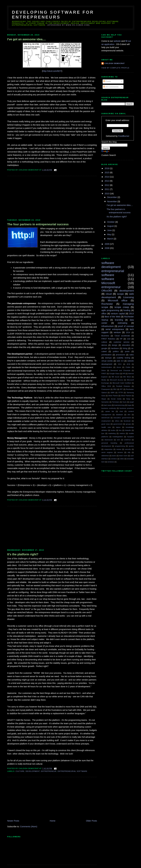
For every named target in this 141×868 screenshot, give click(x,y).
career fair (110, 411)
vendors (114, 459)
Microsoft (108, 283)
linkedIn (128, 430)
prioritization (106, 355)
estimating (123, 323)
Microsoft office (118, 300)
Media (104, 380)
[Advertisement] (29, 198)
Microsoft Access (116, 380)
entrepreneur (49, 771)
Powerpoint (106, 389)
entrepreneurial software (72, 771)
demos (104, 345)
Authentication (107, 367)
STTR (121, 393)
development (33, 771)
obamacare (109, 440)
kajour (118, 427)
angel (132, 402)
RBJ (115, 389)
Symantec (105, 402)
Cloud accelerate (122, 336)
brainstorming (119, 405)
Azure (119, 367)
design (115, 345)
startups (108, 358)
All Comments (111, 87)
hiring (125, 348)
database (119, 415)
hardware (115, 348)
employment (106, 421)
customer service (122, 342)
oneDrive (127, 440)
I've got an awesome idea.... (26, 39)
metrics (122, 433)
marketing (112, 433)
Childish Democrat (115, 63)
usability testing (123, 358)
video (122, 459)
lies (120, 430)
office (104, 314)
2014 (107, 177)
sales (132, 355)
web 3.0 (120, 361)
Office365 (107, 291)
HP (121, 339)
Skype (104, 399)
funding (127, 310)
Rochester (107, 304)
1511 (120, 364)
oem (118, 440)
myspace (130, 437)
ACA (128, 364)
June (110, 230)
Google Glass (114, 374)
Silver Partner (126, 396)
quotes (131, 446)
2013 (107, 181)
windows (111, 462)
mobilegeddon (118, 437)
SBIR (113, 393)
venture (117, 332)
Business (105, 336)
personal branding (109, 443)
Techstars (116, 402)
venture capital (118, 314)
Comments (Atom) (29, 827)
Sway (128, 399)
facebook (127, 421)
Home (53, 821)
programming (120, 446)
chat (121, 411)
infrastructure (108, 326)
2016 (107, 168)
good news (106, 424)
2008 (107, 248)
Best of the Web (113, 317)
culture (20, 771)
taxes (114, 456)
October (111, 222)
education (126, 345)
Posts (107, 81)
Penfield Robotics (123, 386)
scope (120, 294)
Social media (116, 399)
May (109, 234)
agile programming (110, 310)
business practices (127, 408)
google (104, 348)
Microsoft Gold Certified (122, 383)
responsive (108, 449)
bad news (108, 405)
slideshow (105, 456)
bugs (129, 405)
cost (129, 339)
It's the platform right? (23, 554)
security (128, 449)
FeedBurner (124, 136)
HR (124, 374)
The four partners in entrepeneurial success (38, 224)
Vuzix (125, 402)
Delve (104, 370)
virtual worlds (107, 361)
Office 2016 (106, 386)
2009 (107, 244)
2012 (107, 185)
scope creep (122, 307)
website (117, 41)
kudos (113, 430)
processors (120, 355)
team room (123, 456)
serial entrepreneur (115, 329)
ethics (117, 421)
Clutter (128, 367)
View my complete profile (115, 68)
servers (120, 452)
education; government (122, 418)
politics (116, 351)
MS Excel (116, 377)
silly (129, 452)
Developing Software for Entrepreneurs (53, 15)
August (111, 226)
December (112, 197)
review (119, 449)
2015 (107, 173)
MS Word (127, 377)
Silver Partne (113, 396)
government (118, 424)
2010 (107, 194)
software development (111, 265)
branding (119, 320)
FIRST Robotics (108, 339)
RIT (121, 389)
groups (128, 424)
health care (106, 427)
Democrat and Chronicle (120, 370)
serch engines (107, 452)
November (112, 201)
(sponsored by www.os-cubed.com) (69, 25)
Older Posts (91, 821)
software (108, 279)
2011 (107, 189)
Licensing (129, 297)
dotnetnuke (106, 418)
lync (103, 433)
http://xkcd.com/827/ (52, 71)
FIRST (104, 374)
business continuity (109, 408)
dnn (129, 415)
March (110, 239)
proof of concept (126, 326)
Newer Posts (13, 821)
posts (127, 351)
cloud (109, 294)
